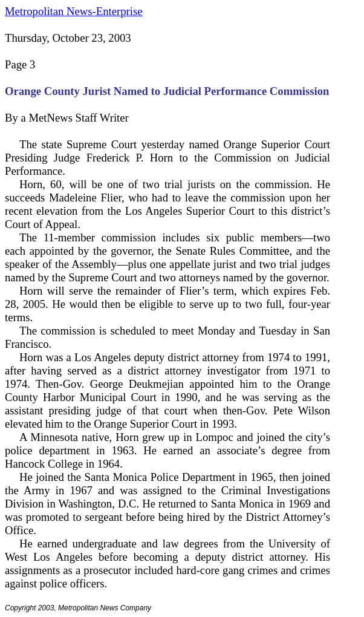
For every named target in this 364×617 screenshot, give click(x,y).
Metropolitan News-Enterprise (73, 11)
